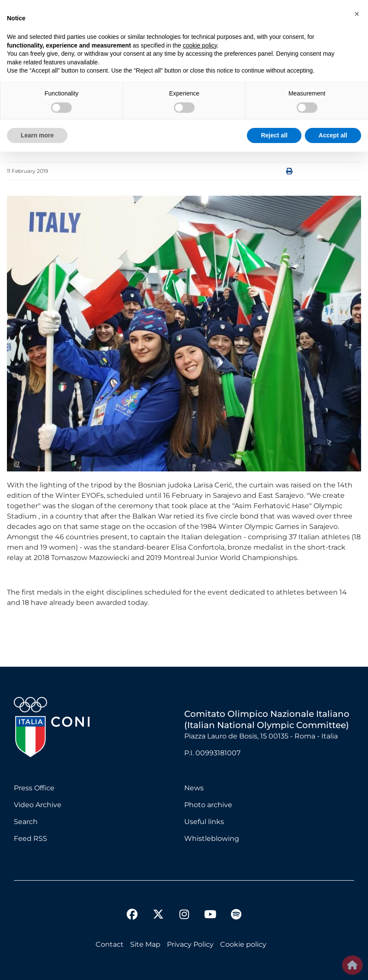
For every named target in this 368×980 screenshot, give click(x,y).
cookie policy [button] (200, 45)
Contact (110, 944)
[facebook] (132, 916)
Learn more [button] (37, 135)
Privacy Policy (190, 944)
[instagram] (184, 916)
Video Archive (38, 805)
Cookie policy (243, 944)
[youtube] (210, 916)
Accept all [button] (333, 135)
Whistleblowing (212, 838)
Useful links (204, 822)
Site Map (145, 944)
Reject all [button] (274, 135)
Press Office (34, 788)
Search (26, 822)
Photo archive (208, 805)
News (194, 788)
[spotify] (236, 916)
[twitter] (158, 907)
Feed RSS (30, 838)
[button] (357, 14)
